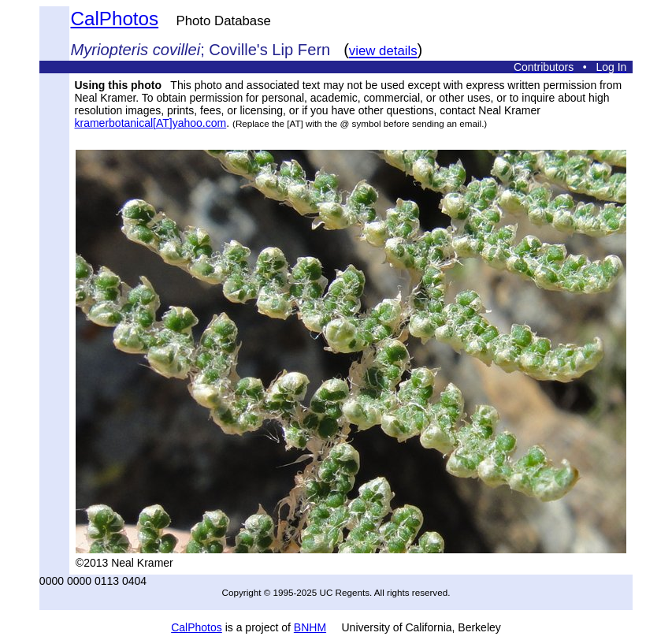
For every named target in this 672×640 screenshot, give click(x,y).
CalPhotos (115, 19)
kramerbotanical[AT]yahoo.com (151, 123)
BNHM (310, 627)
